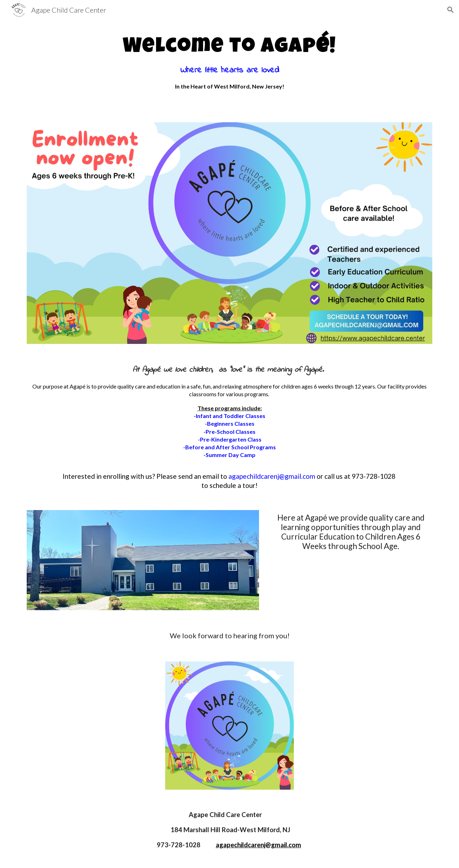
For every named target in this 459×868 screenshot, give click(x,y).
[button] (451, 10)
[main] (229, 62)
